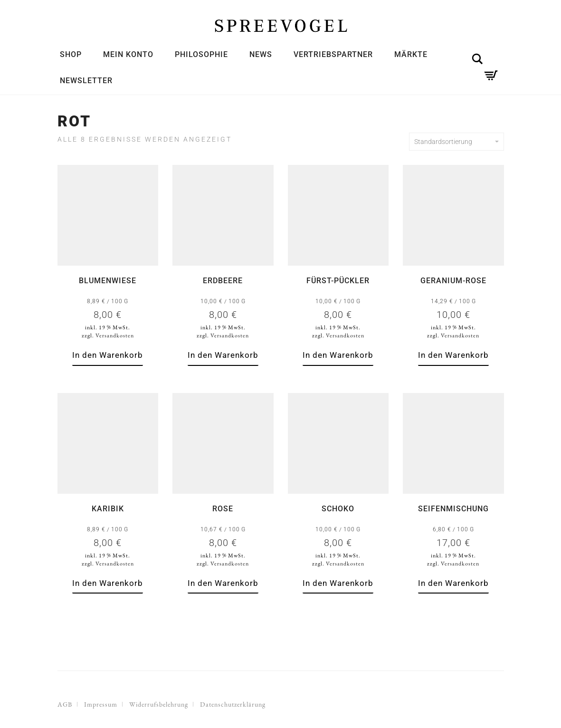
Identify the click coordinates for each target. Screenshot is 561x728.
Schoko (338, 509)
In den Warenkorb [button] (108, 355)
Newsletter (86, 81)
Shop (71, 54)
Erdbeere (223, 281)
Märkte (411, 54)
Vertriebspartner (333, 54)
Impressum (101, 704)
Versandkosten (115, 335)
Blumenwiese (108, 281)
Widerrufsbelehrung (159, 704)
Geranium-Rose (453, 281)
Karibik (108, 509)
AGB (65, 704)
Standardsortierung (456, 142)
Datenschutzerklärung (233, 704)
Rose (223, 509)
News (261, 54)
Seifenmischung (453, 509)
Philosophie (201, 54)
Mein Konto (128, 54)
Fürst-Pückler (338, 281)
